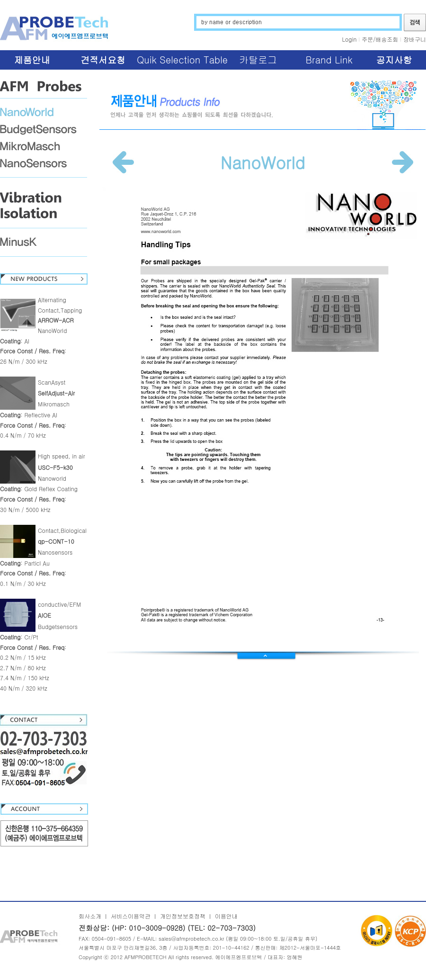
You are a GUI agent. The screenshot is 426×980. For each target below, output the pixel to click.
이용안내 (226, 916)
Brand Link (329, 59)
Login (350, 39)
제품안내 (32, 59)
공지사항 (394, 59)
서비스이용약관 (131, 916)
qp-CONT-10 (56, 541)
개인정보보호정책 (183, 916)
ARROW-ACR (56, 320)
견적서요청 (103, 59)
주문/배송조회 (380, 39)
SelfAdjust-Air (56, 393)
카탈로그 (258, 59)
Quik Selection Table (182, 59)
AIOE (44, 615)
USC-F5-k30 (55, 467)
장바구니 (415, 39)
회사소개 (90, 916)
